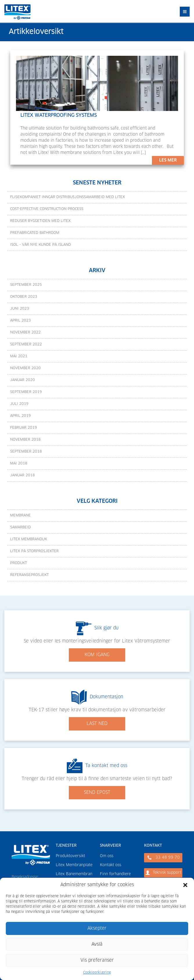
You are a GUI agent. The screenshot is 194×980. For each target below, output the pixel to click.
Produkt (19, 563)
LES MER (168, 160)
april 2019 (20, 416)
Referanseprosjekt (29, 575)
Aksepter (97, 928)
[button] (185, 885)
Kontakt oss (111, 865)
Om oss (107, 856)
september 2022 (26, 344)
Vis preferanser (97, 960)
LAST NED (97, 724)
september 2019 (26, 392)
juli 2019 (19, 404)
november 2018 (25, 440)
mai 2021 (19, 356)
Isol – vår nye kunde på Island (41, 245)
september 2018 (26, 452)
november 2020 (25, 368)
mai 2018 (19, 464)
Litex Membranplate (74, 865)
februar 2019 (24, 428)
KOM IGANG (97, 655)
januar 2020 (23, 380)
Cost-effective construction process (47, 209)
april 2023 (20, 321)
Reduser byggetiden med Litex (40, 221)
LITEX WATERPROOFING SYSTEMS (59, 115)
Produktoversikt (70, 856)
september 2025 (26, 285)
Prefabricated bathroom (35, 233)
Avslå (97, 944)
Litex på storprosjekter (34, 551)
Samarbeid (20, 527)
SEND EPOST (97, 793)
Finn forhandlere (115, 874)
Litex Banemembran (74, 874)
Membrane (20, 516)
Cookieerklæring (97, 973)
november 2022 (25, 333)
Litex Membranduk (29, 539)
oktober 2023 (24, 297)
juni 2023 (20, 309)
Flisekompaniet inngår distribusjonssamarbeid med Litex (68, 197)
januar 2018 (23, 475)
